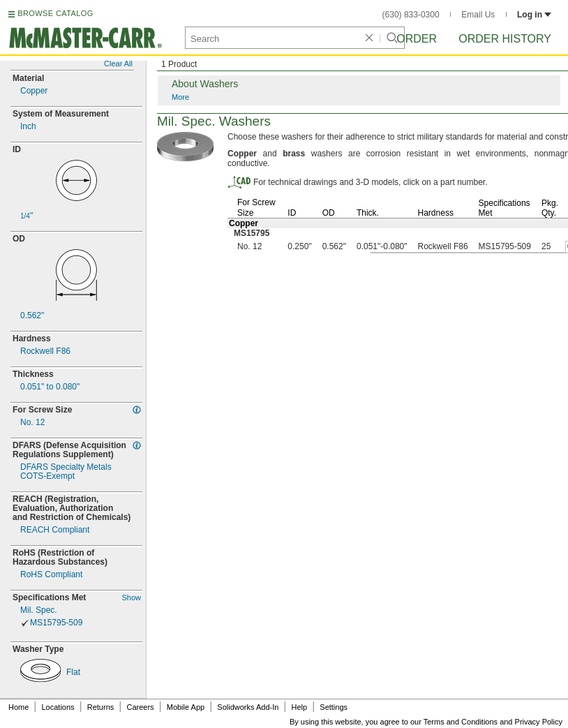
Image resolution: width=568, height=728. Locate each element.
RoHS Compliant (51, 575)
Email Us (478, 15)
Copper (34, 91)
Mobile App (186, 707)
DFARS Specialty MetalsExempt (66, 472)
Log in (534, 15)
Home (18, 707)
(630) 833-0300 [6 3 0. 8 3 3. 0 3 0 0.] (411, 15)
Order (417, 39)
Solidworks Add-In (248, 707)
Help (300, 707)
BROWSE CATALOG (55, 13)
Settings (334, 707)
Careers (140, 707)
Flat (73, 673)
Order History (505, 39)
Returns (101, 707)
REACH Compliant (55, 530)
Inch (28, 127)
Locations (58, 707)
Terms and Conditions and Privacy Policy (493, 722)
